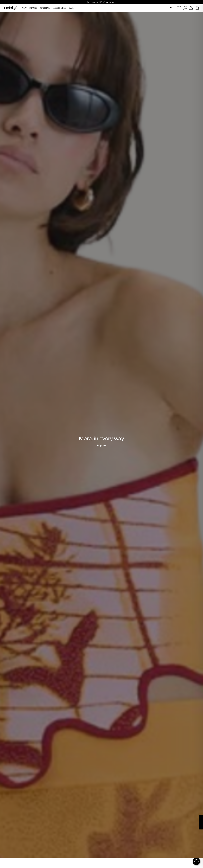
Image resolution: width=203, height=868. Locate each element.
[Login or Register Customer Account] (191, 8)
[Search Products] (185, 8)
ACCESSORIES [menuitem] (60, 8)
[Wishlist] (179, 8)
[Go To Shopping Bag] (197, 8)
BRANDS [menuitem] (33, 8)
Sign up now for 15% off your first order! (102, 2)
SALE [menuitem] (71, 8)
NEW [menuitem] (24, 8)
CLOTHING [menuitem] (45, 8)
